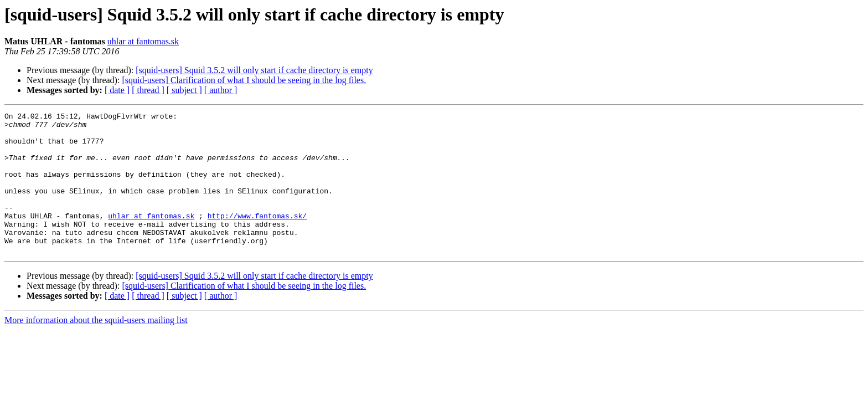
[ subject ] (184, 90)
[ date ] (117, 90)
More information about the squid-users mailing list (96, 348)
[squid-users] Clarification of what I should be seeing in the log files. (244, 80)
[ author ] (221, 90)
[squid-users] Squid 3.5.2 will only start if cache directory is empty (254, 70)
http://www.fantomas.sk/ (257, 237)
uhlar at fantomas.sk (143, 41)
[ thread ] (148, 90)
